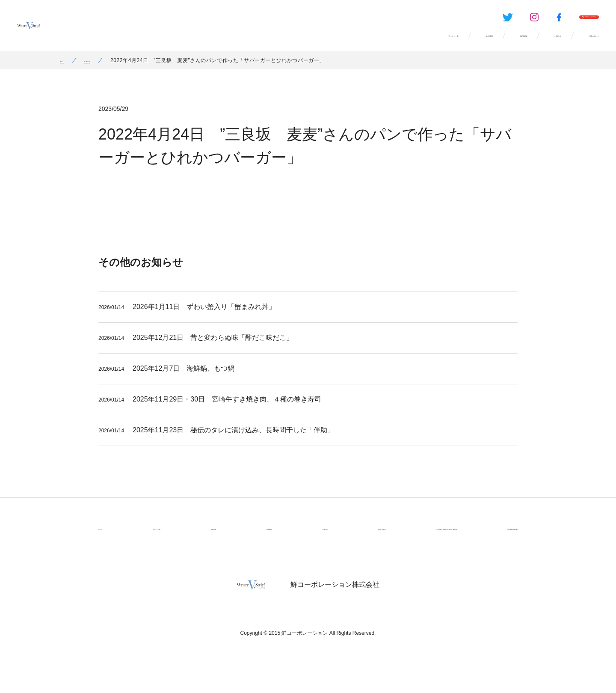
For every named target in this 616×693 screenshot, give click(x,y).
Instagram (455, 20)
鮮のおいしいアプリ (565, 20)
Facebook (496, 20)
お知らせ (510, 43)
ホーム (68, 71)
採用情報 (452, 43)
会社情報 (394, 43)
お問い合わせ (576, 43)
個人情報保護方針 (494, 538)
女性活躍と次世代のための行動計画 (406, 538)
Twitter (412, 20)
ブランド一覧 (328, 43)
